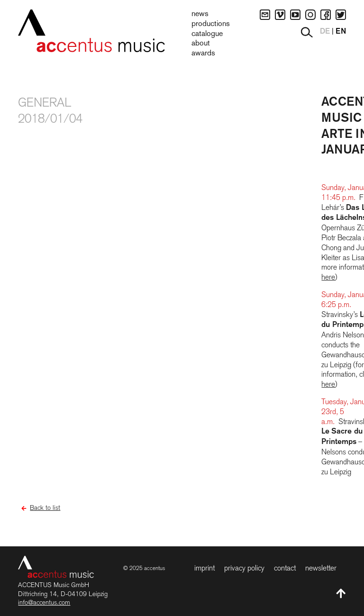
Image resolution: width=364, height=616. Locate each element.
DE (325, 32)
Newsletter (321, 568)
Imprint (205, 568)
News (200, 14)
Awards (203, 54)
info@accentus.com (44, 602)
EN (341, 32)
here (328, 277)
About (201, 44)
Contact (285, 568)
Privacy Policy (244, 568)
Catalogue (207, 34)
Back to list (45, 507)
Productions (211, 24)
